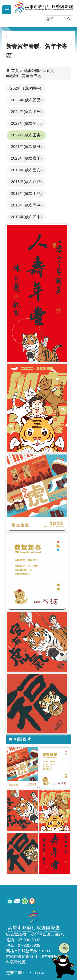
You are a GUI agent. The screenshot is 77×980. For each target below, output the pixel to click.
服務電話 (25, 901)
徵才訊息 (10, 901)
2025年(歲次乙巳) (26, 100)
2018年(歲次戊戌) (26, 182)
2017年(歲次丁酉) (26, 193)
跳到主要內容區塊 (2, 2)
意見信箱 (17, 901)
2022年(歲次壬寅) (26, 135)
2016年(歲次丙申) (26, 205)
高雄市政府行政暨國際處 (43, 11)
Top (64, 948)
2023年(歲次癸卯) (26, 123)
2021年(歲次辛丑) (26, 147)
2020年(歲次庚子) (26, 158)
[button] (69, 19)
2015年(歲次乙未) (26, 217)
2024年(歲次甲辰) (26, 112)
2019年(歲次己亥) (26, 170)
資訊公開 (31, 71)
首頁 (15, 71)
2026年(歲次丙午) (26, 88)
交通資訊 (32, 901)
